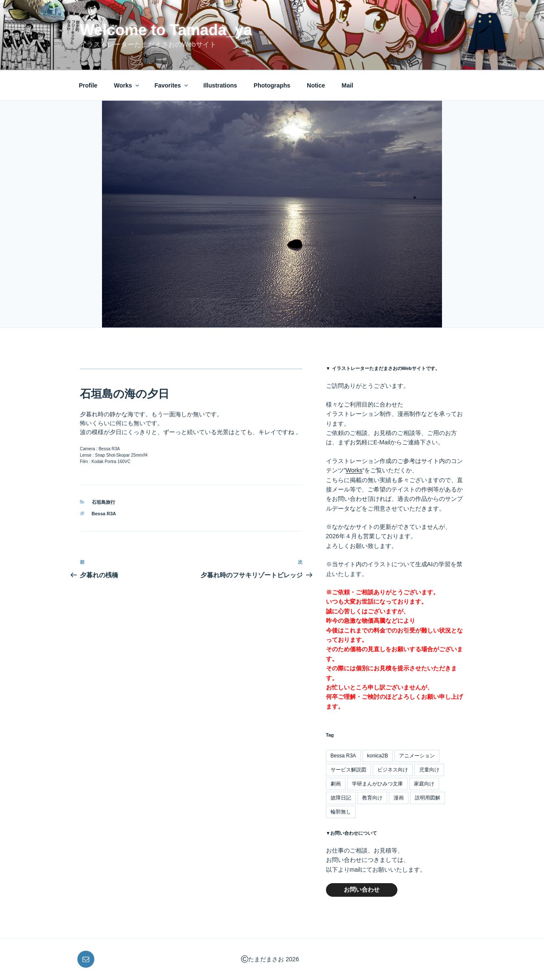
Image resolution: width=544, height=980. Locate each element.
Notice (316, 85)
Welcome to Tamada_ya (166, 30)
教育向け (372, 798)
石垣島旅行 (103, 502)
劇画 (336, 784)
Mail (347, 85)
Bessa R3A (104, 514)
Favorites (171, 85)
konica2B (378, 756)
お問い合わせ (362, 890)
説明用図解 (428, 798)
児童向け (429, 770)
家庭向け (424, 784)
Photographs (272, 85)
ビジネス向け (393, 770)
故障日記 (341, 798)
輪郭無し (341, 812)
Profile (88, 85)
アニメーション (417, 756)
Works (127, 85)
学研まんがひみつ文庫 (377, 784)
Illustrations (220, 85)
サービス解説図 (348, 770)
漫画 (399, 798)
